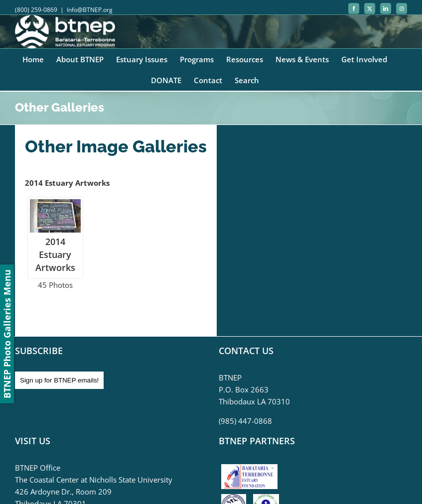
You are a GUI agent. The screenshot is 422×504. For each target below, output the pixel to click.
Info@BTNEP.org (90, 10)
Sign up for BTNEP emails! (59, 380)
